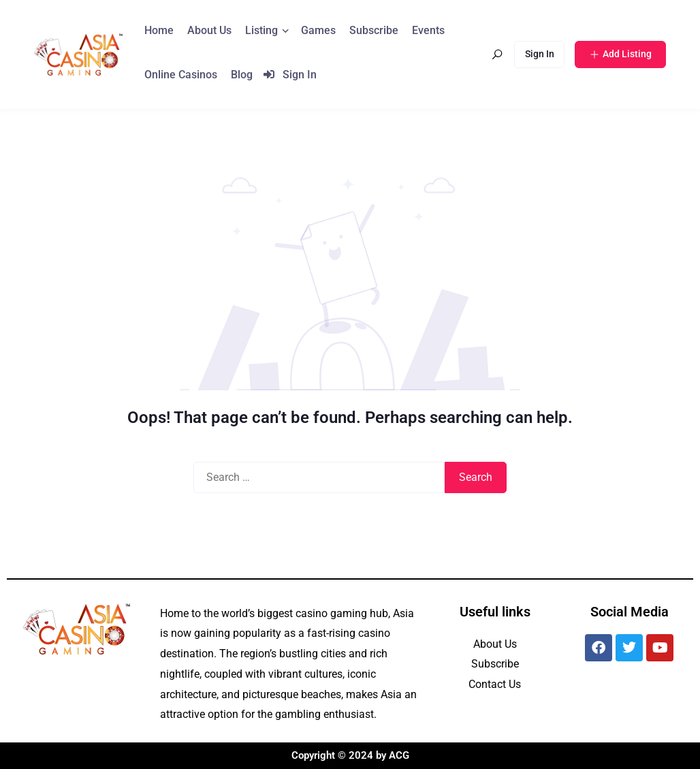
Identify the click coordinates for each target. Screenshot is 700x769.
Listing (261, 30)
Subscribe (374, 30)
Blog (242, 75)
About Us (209, 30)
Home (159, 30)
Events (428, 30)
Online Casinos (181, 75)
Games (318, 30)
